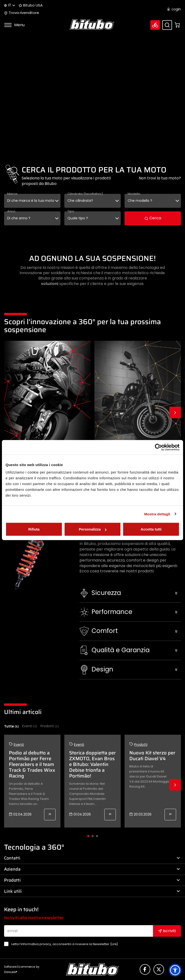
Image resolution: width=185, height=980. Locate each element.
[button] (130, 593)
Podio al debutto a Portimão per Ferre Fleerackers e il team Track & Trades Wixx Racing (32, 764)
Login (174, 9)
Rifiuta (34, 529)
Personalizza (93, 529)
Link (114, 944)
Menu (14, 25)
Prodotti (50, 726)
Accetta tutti (151, 529)
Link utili (92, 891)
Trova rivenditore (22, 13)
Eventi (30, 726)
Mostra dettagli (157, 514)
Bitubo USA (31, 5)
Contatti (92, 858)
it (10, 5)
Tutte (11, 726)
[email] (79, 931)
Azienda (92, 869)
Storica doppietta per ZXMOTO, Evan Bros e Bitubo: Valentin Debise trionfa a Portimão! (92, 764)
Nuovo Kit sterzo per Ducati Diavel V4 (152, 756)
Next (175, 412)
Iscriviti (167, 931)
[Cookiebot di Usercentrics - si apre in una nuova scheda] (158, 447)
